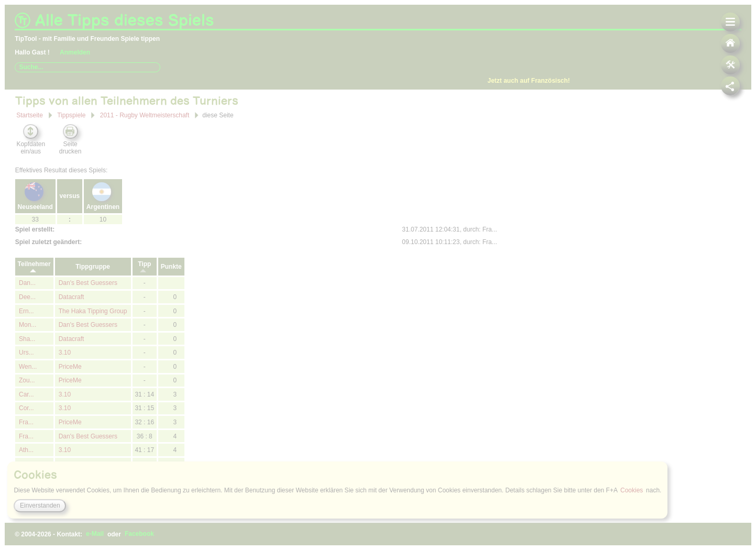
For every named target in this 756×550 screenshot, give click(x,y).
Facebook (139, 534)
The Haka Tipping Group (93, 311)
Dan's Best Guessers (88, 283)
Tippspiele (71, 115)
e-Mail (95, 534)
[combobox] (87, 67)
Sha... (27, 339)
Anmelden (75, 52)
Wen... (28, 367)
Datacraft (72, 297)
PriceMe (70, 367)
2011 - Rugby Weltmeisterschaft (145, 115)
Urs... (26, 353)
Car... (26, 394)
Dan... (27, 283)
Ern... (26, 311)
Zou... (27, 380)
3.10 (65, 353)
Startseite (30, 115)
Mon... (28, 325)
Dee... (27, 297)
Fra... (26, 422)
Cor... (26, 408)
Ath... (26, 450)
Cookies (632, 490)
